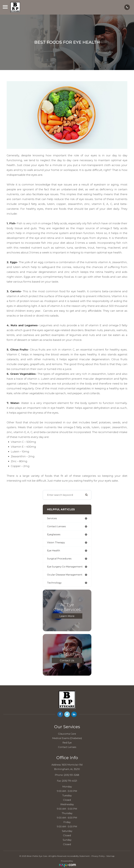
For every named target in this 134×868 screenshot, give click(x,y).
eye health (54, 551)
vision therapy (56, 542)
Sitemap (110, 856)
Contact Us (67, 660)
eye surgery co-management (65, 567)
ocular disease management (65, 575)
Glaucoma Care (67, 734)
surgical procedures (59, 559)
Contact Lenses (67, 747)
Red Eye (67, 743)
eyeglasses (54, 534)
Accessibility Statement (78, 856)
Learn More (67, 616)
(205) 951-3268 (71, 775)
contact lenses (56, 526)
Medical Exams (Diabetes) (67, 738)
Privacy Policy (98, 856)
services (52, 518)
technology (54, 583)
